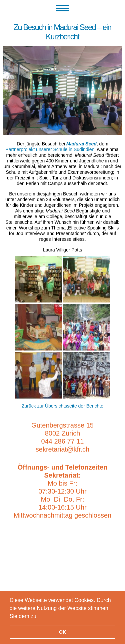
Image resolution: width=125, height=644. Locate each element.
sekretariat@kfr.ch (62, 449)
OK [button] (63, 632)
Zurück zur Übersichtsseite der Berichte (62, 406)
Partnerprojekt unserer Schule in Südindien (50, 149)
